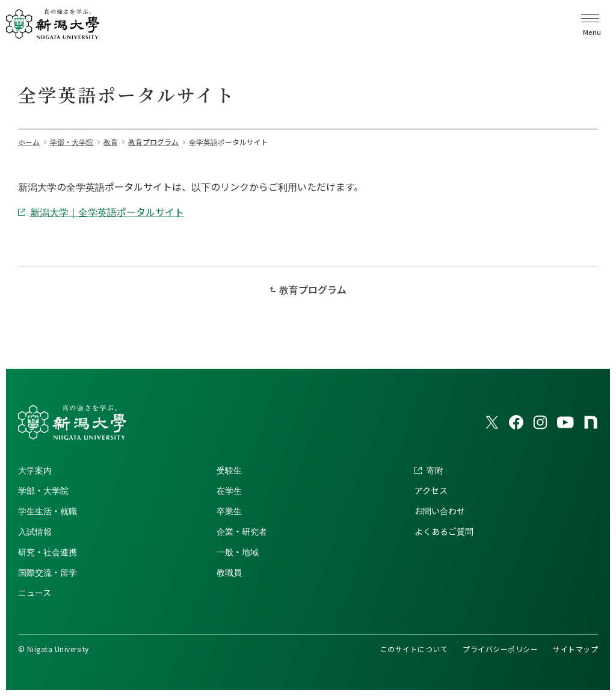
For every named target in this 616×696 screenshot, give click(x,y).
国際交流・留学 (48, 572)
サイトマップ (575, 649)
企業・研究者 (242, 531)
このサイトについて (414, 649)
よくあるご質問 (444, 531)
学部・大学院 (43, 490)
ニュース (35, 593)
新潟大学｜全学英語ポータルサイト (107, 212)
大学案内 (35, 470)
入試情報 (35, 531)
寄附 (435, 470)
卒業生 (229, 511)
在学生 (229, 490)
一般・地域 (238, 552)
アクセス (431, 490)
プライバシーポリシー (500, 649)
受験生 (229, 470)
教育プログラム (313, 289)
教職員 (229, 572)
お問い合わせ (440, 511)
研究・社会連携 (48, 552)
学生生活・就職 (48, 511)
